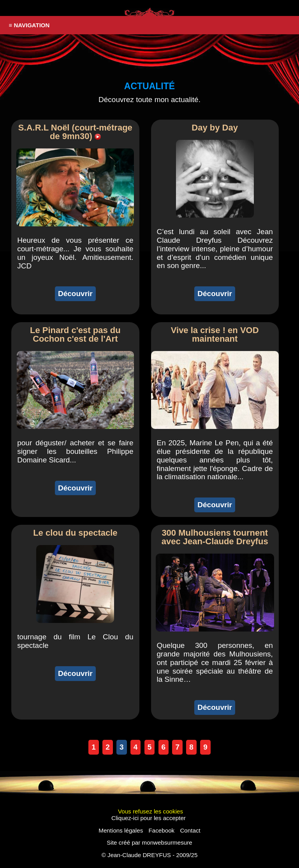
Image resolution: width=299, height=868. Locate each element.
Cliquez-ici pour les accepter (149, 818)
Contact (190, 830)
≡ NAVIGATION (29, 25)
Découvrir (75, 294)
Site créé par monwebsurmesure (149, 842)
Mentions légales (121, 830)
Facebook (161, 830)
